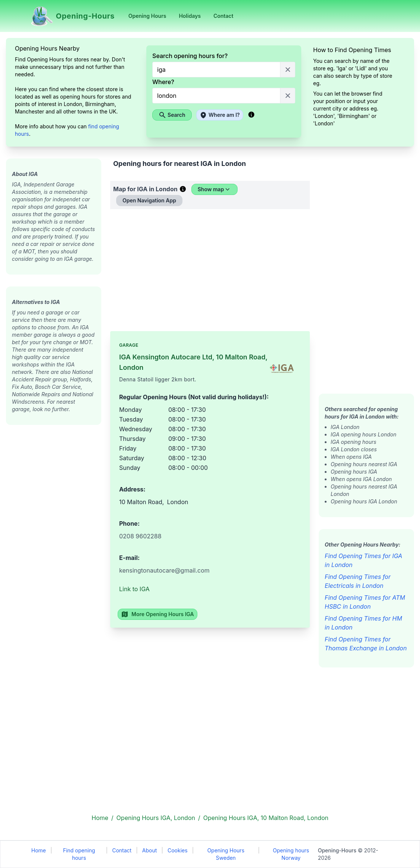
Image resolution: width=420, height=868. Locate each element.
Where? (163, 82)
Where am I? (220, 115)
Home (39, 850)
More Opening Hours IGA (157, 614)
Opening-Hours (337, 850)
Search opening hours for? (190, 56)
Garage (129, 345)
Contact (122, 850)
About (149, 850)
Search (172, 115)
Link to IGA (134, 589)
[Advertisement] (54, 537)
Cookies (178, 850)
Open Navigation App (149, 200)
